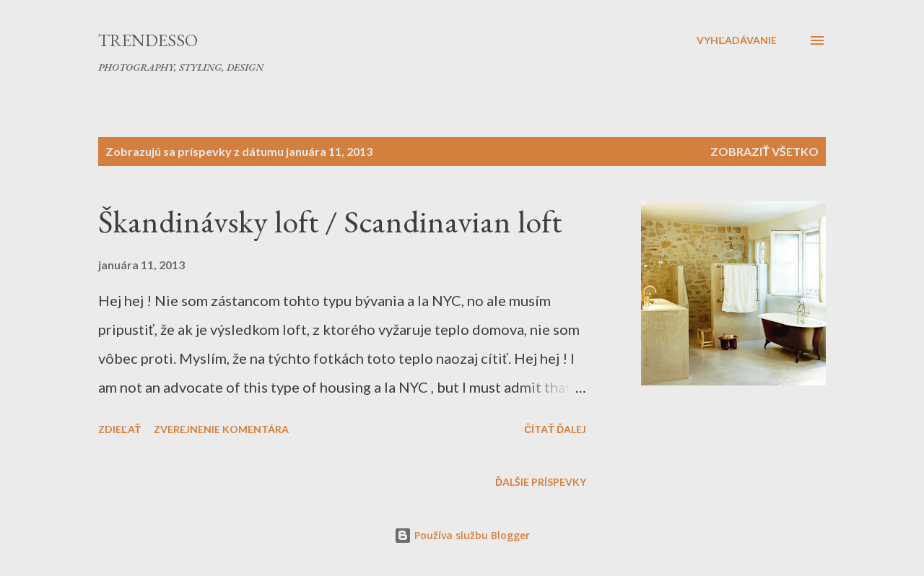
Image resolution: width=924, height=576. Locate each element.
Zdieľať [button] (119, 429)
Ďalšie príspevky (541, 482)
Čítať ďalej (555, 429)
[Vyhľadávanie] (737, 40)
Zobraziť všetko (764, 151)
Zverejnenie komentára (221, 429)
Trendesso (148, 40)
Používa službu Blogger (462, 535)
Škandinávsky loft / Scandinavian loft (330, 221)
